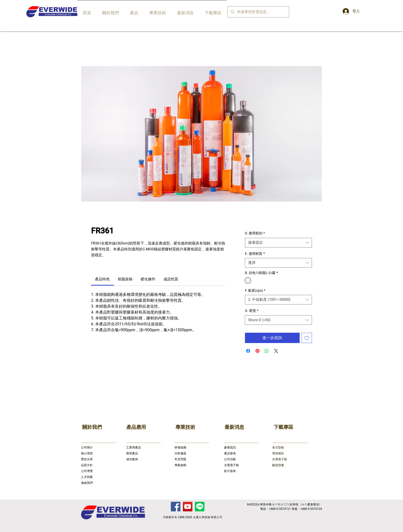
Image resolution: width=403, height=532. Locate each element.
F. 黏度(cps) (255, 290)
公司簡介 (87, 447)
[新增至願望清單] (307, 338)
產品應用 (136, 427)
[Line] (200, 507)
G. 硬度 (252, 311)
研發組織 (180, 447)
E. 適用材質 (255, 254)
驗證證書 (278, 465)
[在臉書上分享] (248, 351)
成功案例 (132, 459)
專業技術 (185, 427)
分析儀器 (180, 453)
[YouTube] (188, 507)
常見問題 (180, 459)
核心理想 (87, 453)
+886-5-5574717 (280, 509)
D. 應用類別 (255, 233)
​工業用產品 (134, 447)
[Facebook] (176, 507)
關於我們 (92, 427)
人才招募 (87, 477)
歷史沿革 (87, 459)
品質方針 (87, 465)
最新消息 (234, 427)
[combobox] (278, 243)
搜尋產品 (132, 453)
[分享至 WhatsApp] (267, 351)
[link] (102, 279)
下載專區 (283, 427)
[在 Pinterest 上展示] (257, 351)
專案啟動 (180, 465)
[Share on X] (276, 351)
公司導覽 (87, 471)
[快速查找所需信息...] (258, 12)
